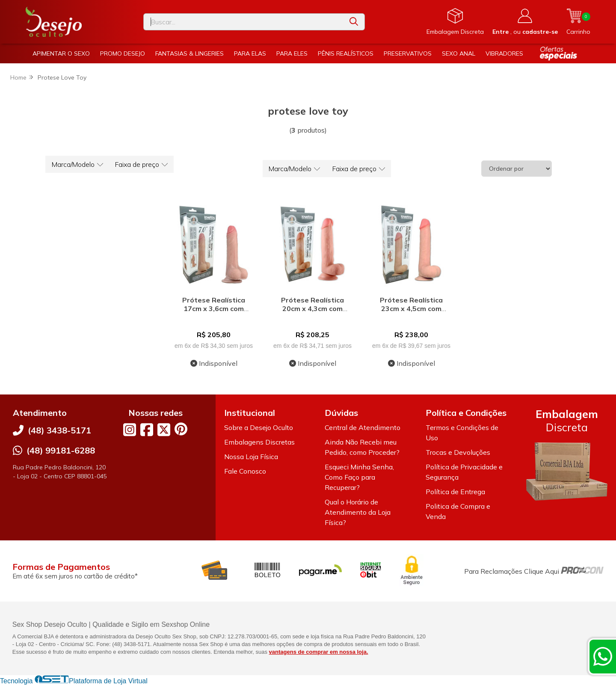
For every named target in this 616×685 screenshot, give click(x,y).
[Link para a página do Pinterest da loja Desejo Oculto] (181, 429)
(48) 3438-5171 (59, 430)
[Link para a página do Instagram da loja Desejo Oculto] (130, 430)
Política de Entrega (455, 492)
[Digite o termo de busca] (243, 22)
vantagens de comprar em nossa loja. (319, 652)
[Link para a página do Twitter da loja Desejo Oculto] (164, 430)
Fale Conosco (245, 471)
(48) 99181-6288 (61, 450)
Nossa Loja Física (251, 457)
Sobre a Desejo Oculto (259, 427)
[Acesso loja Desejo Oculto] (525, 22)
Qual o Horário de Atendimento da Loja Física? (358, 512)
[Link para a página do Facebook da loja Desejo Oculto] (147, 430)
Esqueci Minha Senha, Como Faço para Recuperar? (359, 477)
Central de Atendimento (363, 427)
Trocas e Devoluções (458, 452)
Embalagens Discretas (259, 442)
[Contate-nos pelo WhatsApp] (603, 656)
